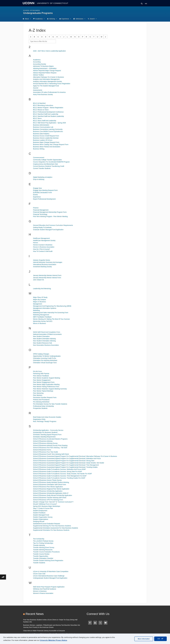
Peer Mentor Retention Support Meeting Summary (50, 389)
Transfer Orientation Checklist (43, 558)
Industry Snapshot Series (42, 260)
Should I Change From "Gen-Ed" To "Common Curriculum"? (53, 502)
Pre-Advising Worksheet (41, 402)
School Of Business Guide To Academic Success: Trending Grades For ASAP (59, 478)
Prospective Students (40, 408)
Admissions (79, 19)
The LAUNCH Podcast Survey (43, 541)
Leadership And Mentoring (42, 289)
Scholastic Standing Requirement (44, 437)
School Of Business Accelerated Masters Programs (50, 439)
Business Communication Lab (43, 127)
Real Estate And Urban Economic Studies (47, 417)
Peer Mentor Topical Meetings (43, 391)
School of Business (32, 11)
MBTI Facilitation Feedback (42, 317)
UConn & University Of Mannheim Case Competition (51, 571)
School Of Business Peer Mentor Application (48, 487)
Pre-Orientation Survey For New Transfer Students (50, 404)
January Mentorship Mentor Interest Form (47, 278)
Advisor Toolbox (38, 75)
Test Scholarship (39, 539)
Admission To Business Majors (43, 66)
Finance (36, 208)
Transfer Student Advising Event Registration (48, 561)
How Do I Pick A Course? (42, 249)
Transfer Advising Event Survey (44, 547)
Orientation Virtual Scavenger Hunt (45, 363)
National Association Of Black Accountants (47, 334)
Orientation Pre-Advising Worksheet (45, 360)
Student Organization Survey (43, 517)
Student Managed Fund (41, 515)
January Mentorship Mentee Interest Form (47, 275)
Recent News (35, 614)
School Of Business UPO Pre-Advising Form (48, 500)
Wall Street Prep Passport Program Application (49, 587)
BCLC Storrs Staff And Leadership (45, 121)
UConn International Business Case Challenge (49, 576)
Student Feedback (39, 513)
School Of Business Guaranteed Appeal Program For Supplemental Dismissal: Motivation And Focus (67, 458)
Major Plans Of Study (40, 297)
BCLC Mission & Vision (41, 110)
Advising (52, 19)
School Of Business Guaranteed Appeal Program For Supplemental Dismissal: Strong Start (64, 461)
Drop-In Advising (39, 179)
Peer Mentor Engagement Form (44, 382)
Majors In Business (39, 302)
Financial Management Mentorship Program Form (50, 212)
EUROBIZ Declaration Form (42, 192)
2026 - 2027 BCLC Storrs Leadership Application (49, 51)
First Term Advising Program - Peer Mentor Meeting (50, 216)
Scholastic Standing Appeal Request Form (47, 435)
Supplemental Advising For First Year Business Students (52, 526)
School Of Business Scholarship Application (48, 491)
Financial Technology (40, 214)
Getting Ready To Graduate (42, 227)
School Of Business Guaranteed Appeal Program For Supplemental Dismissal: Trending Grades (65, 467)
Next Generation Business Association (46, 345)
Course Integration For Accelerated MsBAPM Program (51, 162)
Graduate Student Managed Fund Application (48, 230)
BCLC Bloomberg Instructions (43, 105)
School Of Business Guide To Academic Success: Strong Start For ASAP (58, 471)
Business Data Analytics (41, 134)
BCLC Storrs (37, 118)
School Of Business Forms (42, 450)
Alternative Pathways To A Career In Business (48, 77)
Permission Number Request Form (45, 397)
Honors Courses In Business (43, 245)
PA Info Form (37, 371)
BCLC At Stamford (39, 103)
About (27, 19)
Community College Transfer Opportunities (47, 160)
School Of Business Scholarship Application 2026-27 (51, 493)
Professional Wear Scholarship (43, 406)
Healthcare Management (41, 238)
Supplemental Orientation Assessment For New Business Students (56, 528)
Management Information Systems (45, 308)
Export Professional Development (44, 199)
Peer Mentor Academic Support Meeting (47, 378)
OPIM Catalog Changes (41, 354)
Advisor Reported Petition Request (45, 73)
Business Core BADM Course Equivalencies (48, 131)
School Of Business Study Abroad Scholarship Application (53, 495)
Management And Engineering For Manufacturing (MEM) (52, 306)
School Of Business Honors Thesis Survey (47, 480)
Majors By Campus (39, 300)
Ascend (36, 88)
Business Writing (39, 149)
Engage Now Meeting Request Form (45, 190)
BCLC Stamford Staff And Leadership (46, 114)
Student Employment (40, 511)
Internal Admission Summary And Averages (48, 262)
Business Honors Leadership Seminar (46, 138)
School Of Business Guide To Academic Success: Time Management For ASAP (60, 476)
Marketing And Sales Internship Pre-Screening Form (51, 313)
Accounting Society (40, 64)
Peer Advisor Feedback (41, 376)
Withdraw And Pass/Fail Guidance (45, 589)
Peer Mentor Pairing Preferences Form (46, 387)
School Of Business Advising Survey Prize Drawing (50, 445)
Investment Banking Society (42, 267)
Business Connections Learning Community (48, 129)
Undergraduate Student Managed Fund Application (50, 578)
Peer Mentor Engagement (42, 380)
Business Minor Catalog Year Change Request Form (51, 144)
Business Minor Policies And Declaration (47, 147)
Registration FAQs (39, 419)
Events (35, 195)
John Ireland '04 (38, 280)
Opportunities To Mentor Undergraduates (47, 356)
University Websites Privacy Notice (53, 640)
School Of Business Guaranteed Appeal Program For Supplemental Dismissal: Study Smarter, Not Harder (69, 463)
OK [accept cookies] (160, 639)
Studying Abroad (39, 521)
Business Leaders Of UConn (43, 140)
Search (92, 19)
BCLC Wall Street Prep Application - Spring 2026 (49, 123)
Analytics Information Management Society (47, 81)
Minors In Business (39, 323)
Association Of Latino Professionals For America (49, 92)
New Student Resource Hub (42, 343)
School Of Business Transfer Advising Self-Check (50, 498)
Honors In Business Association (44, 247)
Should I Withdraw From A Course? (45, 504)
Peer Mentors (38, 395)
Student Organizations (41, 519)
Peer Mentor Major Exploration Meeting (46, 384)
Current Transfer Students (42, 168)
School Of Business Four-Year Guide (45, 452)
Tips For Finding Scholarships (43, 543)
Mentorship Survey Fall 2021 (43, 321)
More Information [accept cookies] (144, 639)
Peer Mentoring (38, 393)
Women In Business (40, 591)
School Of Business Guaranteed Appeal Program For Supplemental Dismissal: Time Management (66, 465)
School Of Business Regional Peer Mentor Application (51, 489)
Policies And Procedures (41, 400)
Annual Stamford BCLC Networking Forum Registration (52, 84)
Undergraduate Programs (38, 13)
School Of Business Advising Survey (45, 443)
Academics (39, 19)
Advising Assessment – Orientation (45, 68)
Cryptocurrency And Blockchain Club (45, 164)
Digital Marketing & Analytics (43, 177)
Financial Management (41, 210)
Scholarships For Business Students (45, 432)
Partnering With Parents (41, 374)
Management (38, 304)
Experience (65, 19)
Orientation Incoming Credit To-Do (45, 358)
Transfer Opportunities (41, 556)
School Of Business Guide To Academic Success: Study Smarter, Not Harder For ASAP (62, 474)
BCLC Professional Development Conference (48, 112)
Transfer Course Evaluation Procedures (46, 552)
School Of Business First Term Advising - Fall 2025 (50, 448)
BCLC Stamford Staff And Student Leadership (48, 116)
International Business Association (45, 264)
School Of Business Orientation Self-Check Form (49, 485)
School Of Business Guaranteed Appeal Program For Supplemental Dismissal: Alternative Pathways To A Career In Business (75, 456)
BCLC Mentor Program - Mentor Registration (48, 108)
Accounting (37, 62)
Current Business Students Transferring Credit (49, 166)
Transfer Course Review (41, 554)
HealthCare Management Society (44, 240)
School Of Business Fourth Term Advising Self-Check (51, 454)
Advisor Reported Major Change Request (47, 71)
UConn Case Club (39, 574)
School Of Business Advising (43, 441)
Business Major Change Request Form (46, 142)
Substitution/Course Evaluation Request (46, 524)
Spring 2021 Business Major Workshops (47, 506)
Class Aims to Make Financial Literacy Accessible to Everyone (44, 631)
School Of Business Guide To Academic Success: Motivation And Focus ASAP (59, 469)
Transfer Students (39, 563)
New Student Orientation (41, 336)
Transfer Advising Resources (43, 550)
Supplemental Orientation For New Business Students (51, 530)
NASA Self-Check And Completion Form (47, 332)
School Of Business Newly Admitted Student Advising (51, 482)
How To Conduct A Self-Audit (43, 251)
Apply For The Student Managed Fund (46, 86)
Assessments (38, 90)
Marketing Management (41, 315)
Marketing (36, 310)
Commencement (39, 158)
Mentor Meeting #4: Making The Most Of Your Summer (51, 319)
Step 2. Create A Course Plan (43, 508)
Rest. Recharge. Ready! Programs (45, 421)
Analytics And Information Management (46, 79)
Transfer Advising (39, 545)
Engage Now (37, 188)
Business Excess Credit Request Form (46, 136)
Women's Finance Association (43, 593)
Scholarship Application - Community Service (48, 430)
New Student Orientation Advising (44, 339)
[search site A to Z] (42, 41)
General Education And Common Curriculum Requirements (53, 225)
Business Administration (41, 125)
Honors (36, 243)
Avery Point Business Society (43, 94)
